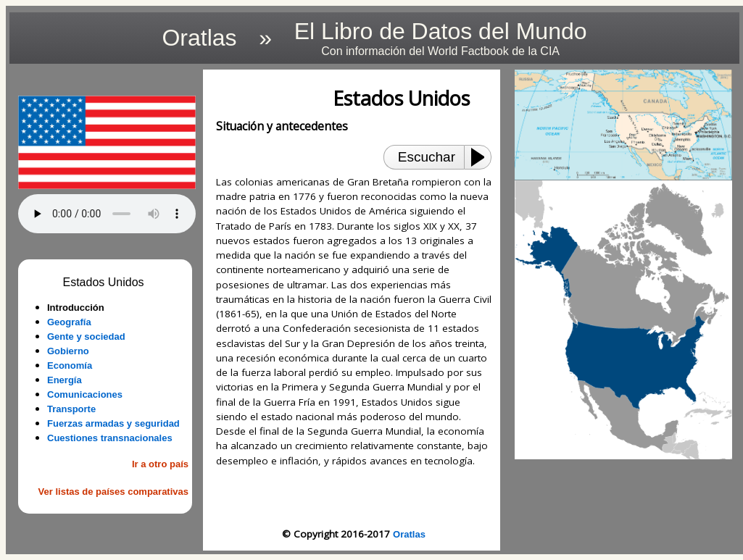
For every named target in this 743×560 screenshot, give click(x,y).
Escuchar (427, 157)
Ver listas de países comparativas (113, 492)
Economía (70, 365)
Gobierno (68, 351)
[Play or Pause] (482, 157)
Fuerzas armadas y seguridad (113, 423)
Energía (65, 380)
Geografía (69, 322)
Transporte (71, 409)
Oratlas (409, 534)
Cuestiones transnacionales (110, 438)
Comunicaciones (85, 394)
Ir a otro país (160, 464)
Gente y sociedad (86, 337)
